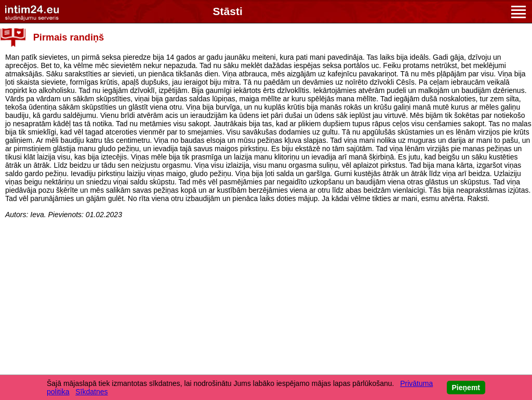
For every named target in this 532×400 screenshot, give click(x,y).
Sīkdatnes (91, 392)
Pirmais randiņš (69, 37)
